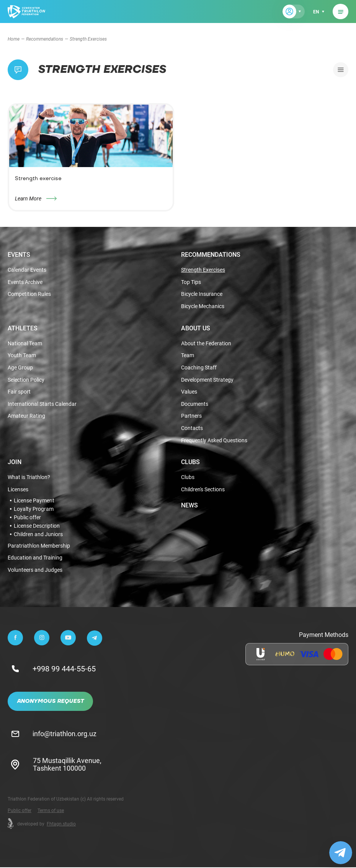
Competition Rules (29, 295)
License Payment (34, 501)
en (316, 11)
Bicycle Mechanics (203, 306)
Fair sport (19, 392)
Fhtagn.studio (61, 824)
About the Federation (206, 344)
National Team (25, 344)
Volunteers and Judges (35, 571)
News (189, 506)
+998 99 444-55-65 (65, 669)
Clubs (190, 463)
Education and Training (35, 559)
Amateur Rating (26, 417)
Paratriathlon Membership (39, 547)
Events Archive (25, 282)
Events (19, 254)
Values (189, 392)
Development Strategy (207, 380)
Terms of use (51, 811)
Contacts (192, 429)
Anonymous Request (50, 702)
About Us (196, 328)
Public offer (27, 518)
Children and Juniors (38, 535)
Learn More (28, 198)
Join (15, 463)
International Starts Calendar (42, 404)
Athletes (23, 328)
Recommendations (45, 39)
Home (14, 39)
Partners (191, 417)
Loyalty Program (34, 510)
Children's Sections (203, 490)
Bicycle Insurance (202, 295)
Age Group (20, 368)
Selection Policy (26, 380)
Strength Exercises (203, 270)
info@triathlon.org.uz (65, 734)
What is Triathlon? (29, 478)
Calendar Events (27, 270)
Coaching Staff (199, 368)
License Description (37, 527)
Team (188, 356)
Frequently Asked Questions (214, 441)
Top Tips (191, 282)
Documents (195, 404)
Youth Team (22, 356)
